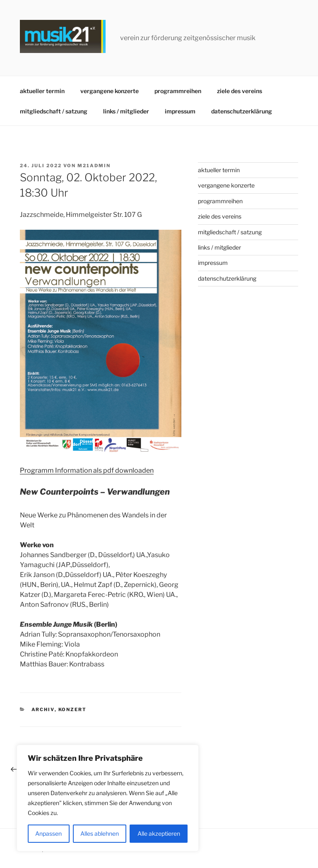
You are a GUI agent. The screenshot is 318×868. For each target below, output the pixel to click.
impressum (180, 111)
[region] (108, 798)
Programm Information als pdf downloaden (87, 470)
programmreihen (178, 91)
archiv (43, 709)
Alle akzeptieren (159, 833)
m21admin (94, 166)
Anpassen (48, 833)
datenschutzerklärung (242, 111)
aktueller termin (42, 91)
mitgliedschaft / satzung (54, 111)
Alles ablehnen (100, 833)
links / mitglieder (126, 111)
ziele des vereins (240, 91)
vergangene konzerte (110, 91)
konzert (73, 709)
